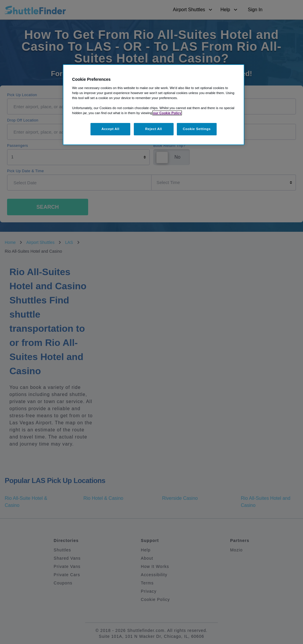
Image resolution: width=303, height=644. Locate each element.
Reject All (153, 129)
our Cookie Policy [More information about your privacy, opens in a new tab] (167, 113)
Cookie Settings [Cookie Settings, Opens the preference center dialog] (197, 129)
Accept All (110, 129)
